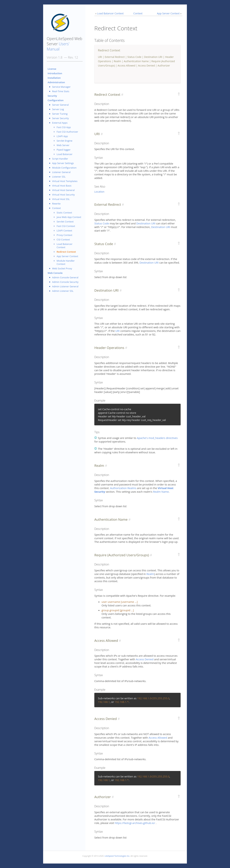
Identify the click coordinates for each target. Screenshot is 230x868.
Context (57, 208)
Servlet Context (65, 222)
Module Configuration (64, 168)
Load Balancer (65, 154)
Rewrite (56, 204)
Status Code (134, 57)
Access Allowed (127, 65)
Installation (54, 78)
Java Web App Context (69, 217)
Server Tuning (60, 114)
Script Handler (60, 159)
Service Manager (61, 87)
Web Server (63, 145)
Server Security (60, 118)
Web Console (55, 273)
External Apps (60, 123)
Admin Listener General (65, 286)
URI (100, 57)
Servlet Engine (65, 141)
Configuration (56, 100)
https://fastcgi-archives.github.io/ (135, 823)
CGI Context (63, 240)
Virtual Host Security (63, 195)
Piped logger (64, 150)
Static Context (64, 213)
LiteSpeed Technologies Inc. (117, 856)
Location (99, 192)
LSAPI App (62, 136)
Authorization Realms (123, 488)
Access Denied (146, 65)
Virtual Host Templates (65, 181)
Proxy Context (64, 235)
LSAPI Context (64, 231)
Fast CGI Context (66, 226)
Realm (117, 61)
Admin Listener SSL (63, 291)
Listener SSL (59, 177)
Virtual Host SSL (61, 199)
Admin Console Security (65, 282)
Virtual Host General (63, 190)
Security (52, 96)
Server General (60, 105)
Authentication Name (136, 61)
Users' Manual (58, 46)
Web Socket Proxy (62, 268)
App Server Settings (63, 163)
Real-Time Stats (61, 91)
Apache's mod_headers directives (157, 438)
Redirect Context (66, 252)
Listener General (61, 172)
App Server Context (67, 256)
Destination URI (153, 57)
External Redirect (115, 57)
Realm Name (161, 492)
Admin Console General (65, 277)
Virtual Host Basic (62, 186)
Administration (56, 82)
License (52, 69)
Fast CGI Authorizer (67, 132)
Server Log (58, 109)
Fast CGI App (64, 127)
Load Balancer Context (65, 246)
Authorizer (164, 65)
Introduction (55, 73)
